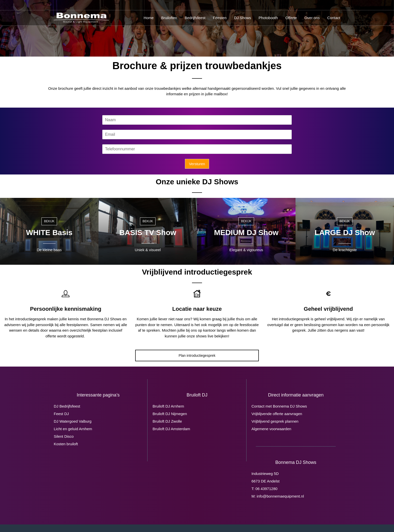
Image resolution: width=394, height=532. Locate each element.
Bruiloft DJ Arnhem (168, 406)
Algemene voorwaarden (271, 429)
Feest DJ (61, 414)
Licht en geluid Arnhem (73, 429)
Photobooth (268, 18)
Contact (334, 18)
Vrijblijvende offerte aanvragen (277, 414)
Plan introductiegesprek (197, 356)
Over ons (312, 18)
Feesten (220, 18)
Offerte (291, 18)
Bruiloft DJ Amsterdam (171, 429)
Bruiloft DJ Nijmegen (170, 414)
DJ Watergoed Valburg (73, 421)
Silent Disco (64, 436)
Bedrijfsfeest (195, 18)
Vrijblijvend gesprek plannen (275, 421)
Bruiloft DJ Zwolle (167, 421)
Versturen (197, 164)
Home (149, 18)
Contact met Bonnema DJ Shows (279, 406)
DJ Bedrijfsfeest (67, 406)
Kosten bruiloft (66, 444)
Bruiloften (169, 18)
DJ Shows (243, 18)
